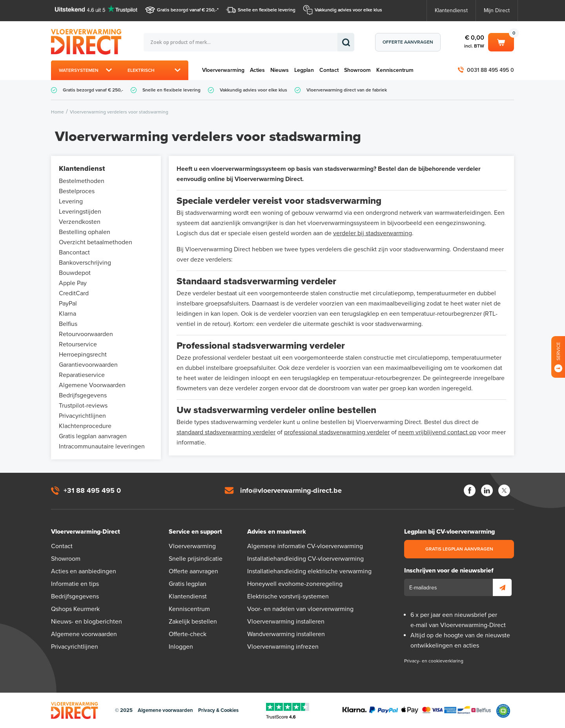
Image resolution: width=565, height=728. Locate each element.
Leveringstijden (80, 212)
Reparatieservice (82, 375)
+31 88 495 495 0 (92, 490)
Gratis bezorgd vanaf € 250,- (187, 10)
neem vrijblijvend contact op (437, 432)
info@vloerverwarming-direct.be (291, 490)
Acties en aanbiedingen (84, 571)
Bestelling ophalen (85, 232)
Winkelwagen (501, 42)
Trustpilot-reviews (83, 406)
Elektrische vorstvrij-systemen (288, 596)
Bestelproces (77, 191)
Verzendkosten (80, 222)
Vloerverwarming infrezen (283, 647)
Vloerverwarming (223, 70)
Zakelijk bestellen (193, 622)
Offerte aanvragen (408, 42)
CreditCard (74, 293)
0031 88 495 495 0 (490, 70)
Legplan (304, 70)
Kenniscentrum (395, 70)
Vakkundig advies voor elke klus (348, 10)
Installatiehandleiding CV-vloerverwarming (305, 559)
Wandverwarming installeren (286, 634)
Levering (71, 201)
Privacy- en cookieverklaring (434, 661)
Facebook (470, 490)
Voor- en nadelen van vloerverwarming (300, 609)
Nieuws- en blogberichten (87, 622)
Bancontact (74, 252)
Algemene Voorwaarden (92, 385)
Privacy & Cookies (218, 710)
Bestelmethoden (82, 181)
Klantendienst (451, 10)
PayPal (68, 304)
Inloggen (181, 647)
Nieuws (280, 70)
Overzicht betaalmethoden (96, 242)
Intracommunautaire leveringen (102, 446)
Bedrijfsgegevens (83, 395)
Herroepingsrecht (83, 355)
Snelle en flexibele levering (267, 10)
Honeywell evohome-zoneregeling (295, 584)
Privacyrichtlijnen (82, 416)
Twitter (504, 490)
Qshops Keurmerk (75, 609)
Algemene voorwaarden (84, 634)
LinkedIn (487, 490)
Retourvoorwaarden (86, 334)
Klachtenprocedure (85, 426)
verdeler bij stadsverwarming (373, 233)
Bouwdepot (75, 273)
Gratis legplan (188, 584)
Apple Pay (73, 283)
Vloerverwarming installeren (286, 622)
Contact (329, 70)
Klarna (67, 314)
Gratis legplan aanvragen (93, 436)
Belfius (68, 324)
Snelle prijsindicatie (196, 559)
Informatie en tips (75, 584)
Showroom (357, 70)
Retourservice (78, 344)
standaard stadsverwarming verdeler (226, 432)
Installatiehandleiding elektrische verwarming (309, 571)
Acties (257, 70)
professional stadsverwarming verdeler (337, 432)
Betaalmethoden (417, 711)
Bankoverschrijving (85, 263)
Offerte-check (188, 634)
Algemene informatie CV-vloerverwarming (305, 546)
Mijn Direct (497, 10)
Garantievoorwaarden (88, 365)
